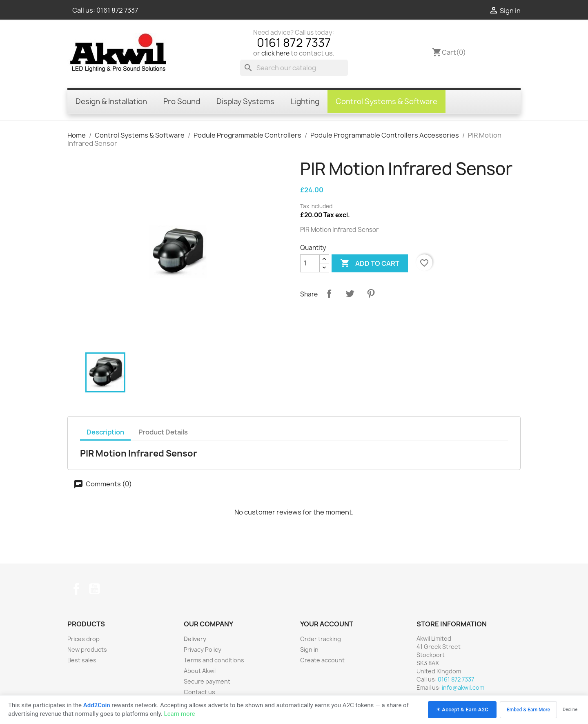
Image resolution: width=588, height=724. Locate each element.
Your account (327, 624)
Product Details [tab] (163, 432)
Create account (322, 660)
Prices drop (84, 639)
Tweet (350, 294)
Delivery (195, 639)
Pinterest (371, 294)
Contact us (199, 692)
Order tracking (321, 639)
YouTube (94, 589)
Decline (570, 710)
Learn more (180, 714)
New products (87, 649)
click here (275, 53)
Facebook (76, 589)
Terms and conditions (214, 660)
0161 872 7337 (117, 10)
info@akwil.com (463, 687)
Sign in (309, 649)
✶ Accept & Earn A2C (462, 710)
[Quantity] (310, 263)
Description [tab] (105, 432)
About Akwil (200, 671)
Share (329, 294)
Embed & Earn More (528, 710)
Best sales (82, 660)
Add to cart (370, 263)
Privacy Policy (203, 649)
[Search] (294, 68)
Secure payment (207, 681)
